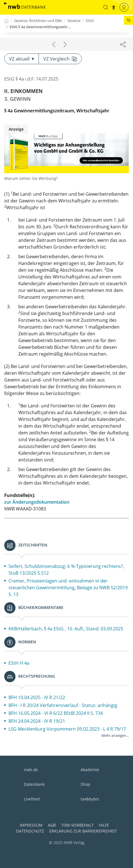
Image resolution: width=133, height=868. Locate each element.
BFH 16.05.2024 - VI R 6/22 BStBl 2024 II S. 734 (56, 713)
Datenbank (34, 784)
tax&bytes (90, 799)
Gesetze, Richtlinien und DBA (38, 21)
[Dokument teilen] (123, 44)
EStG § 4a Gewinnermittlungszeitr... (40, 27)
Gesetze (74, 21)
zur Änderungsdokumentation (37, 502)
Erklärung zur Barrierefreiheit (83, 831)
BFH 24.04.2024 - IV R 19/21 (37, 721)
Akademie (90, 770)
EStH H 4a (19, 663)
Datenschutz (30, 831)
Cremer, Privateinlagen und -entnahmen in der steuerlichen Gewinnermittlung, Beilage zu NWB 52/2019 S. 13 (68, 588)
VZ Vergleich (60, 59)
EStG (90, 21)
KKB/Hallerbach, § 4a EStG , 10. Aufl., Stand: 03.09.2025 (66, 629)
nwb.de (31, 770)
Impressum (31, 825)
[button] (106, 7)
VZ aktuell (22, 59)
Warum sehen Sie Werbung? (31, 178)
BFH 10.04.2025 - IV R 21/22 (37, 697)
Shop (85, 784)
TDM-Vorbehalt (77, 825)
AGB (52, 825)
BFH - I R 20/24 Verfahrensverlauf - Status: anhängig (63, 705)
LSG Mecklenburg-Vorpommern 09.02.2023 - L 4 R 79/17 (67, 729)
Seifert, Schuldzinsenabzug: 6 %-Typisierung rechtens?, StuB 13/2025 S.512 (66, 570)
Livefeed (32, 799)
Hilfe (104, 825)
